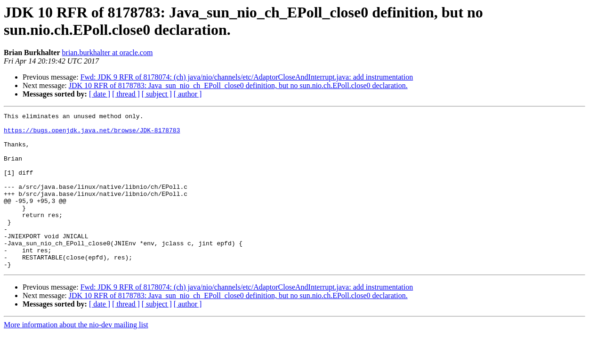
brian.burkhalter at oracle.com (108, 53)
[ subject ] (157, 94)
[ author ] (188, 94)
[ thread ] (126, 94)
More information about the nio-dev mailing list (76, 356)
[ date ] (100, 94)
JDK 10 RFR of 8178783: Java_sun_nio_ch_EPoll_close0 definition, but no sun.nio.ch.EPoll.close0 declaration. (238, 85)
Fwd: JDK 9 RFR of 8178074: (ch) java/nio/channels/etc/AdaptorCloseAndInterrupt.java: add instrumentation (247, 77)
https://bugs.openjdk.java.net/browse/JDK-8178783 (92, 134)
